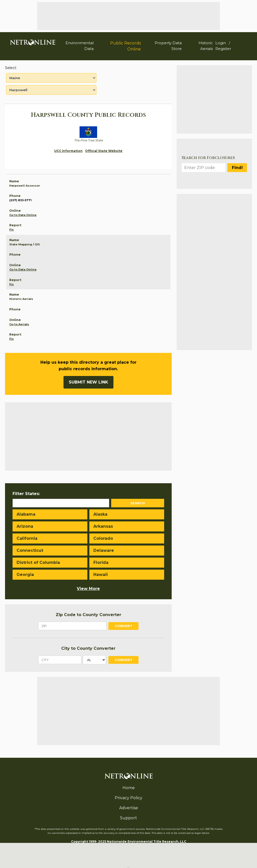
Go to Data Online (23, 215)
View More (88, 589)
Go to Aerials (19, 324)
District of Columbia (38, 562)
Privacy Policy (128, 798)
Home (129, 788)
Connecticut (30, 550)
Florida (101, 562)
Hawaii (101, 575)
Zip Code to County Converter (88, 615)
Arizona (25, 526)
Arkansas (103, 526)
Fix (12, 230)
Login (221, 43)
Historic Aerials (206, 46)
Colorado (103, 538)
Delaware (104, 550)
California (27, 538)
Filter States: (26, 494)
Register (223, 49)
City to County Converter (88, 648)
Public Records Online (125, 46)
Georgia (25, 575)
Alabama (26, 514)
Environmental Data (80, 46)
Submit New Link (88, 382)
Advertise (129, 808)
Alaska (100, 514)
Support (128, 818)
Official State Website (104, 151)
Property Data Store (168, 46)
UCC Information (68, 151)
